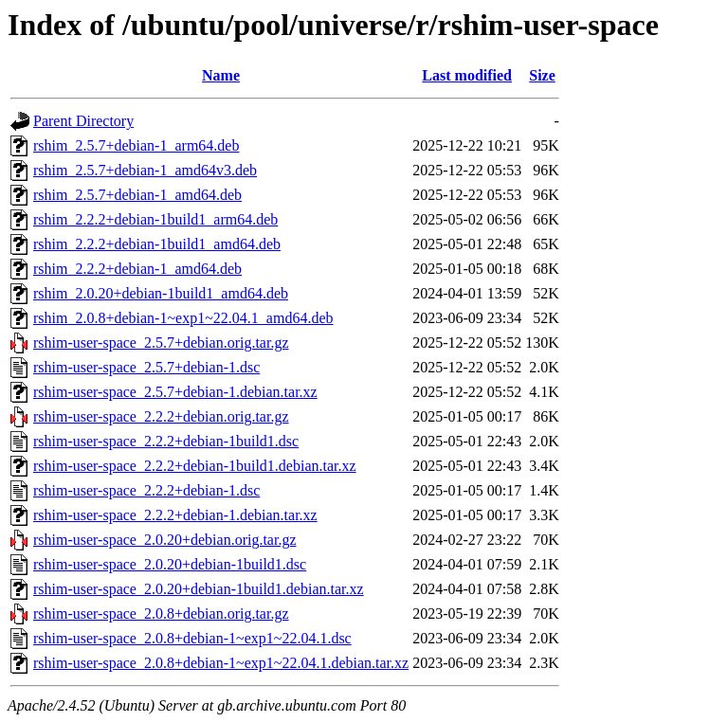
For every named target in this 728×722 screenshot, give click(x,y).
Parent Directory (83, 121)
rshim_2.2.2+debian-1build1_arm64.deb (155, 219)
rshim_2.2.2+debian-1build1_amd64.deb (157, 244)
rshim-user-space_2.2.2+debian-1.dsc (146, 490)
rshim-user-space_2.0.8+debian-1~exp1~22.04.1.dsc (192, 638)
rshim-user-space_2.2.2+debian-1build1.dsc (166, 441)
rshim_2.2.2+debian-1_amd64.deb (137, 269)
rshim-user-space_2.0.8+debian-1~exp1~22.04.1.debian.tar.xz (221, 663)
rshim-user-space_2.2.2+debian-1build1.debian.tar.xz (195, 466)
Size (542, 75)
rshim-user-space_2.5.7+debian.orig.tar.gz (161, 343)
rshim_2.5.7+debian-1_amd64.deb (137, 195)
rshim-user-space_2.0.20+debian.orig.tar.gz (165, 540)
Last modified (467, 75)
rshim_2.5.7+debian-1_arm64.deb (136, 145)
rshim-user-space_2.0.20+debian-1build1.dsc (170, 564)
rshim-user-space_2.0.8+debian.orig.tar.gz (161, 614)
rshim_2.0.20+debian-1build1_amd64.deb (161, 293)
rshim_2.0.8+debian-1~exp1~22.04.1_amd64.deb (183, 318)
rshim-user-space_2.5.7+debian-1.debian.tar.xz (175, 392)
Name (221, 75)
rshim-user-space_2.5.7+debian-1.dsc (146, 367)
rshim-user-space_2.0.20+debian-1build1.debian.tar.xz (199, 589)
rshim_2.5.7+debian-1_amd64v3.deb (145, 170)
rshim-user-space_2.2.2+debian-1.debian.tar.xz (175, 515)
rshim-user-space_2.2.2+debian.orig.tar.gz (161, 416)
